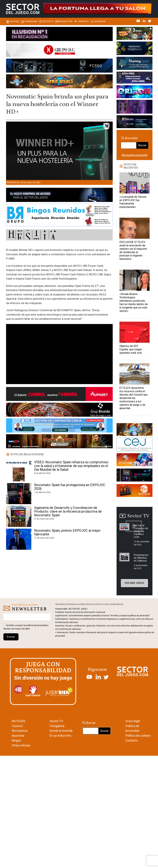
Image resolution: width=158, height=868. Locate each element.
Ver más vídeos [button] (134, 583)
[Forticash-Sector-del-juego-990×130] (59, 66)
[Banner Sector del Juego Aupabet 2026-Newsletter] (59, 395)
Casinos (17, 726)
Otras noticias (21, 745)
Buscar (142, 145)
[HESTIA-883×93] (59, 236)
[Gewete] (135, 107)
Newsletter (66, 21)
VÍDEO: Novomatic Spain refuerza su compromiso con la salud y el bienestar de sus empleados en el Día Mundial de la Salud (71, 466)
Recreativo (13, 182)
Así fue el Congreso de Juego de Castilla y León (141, 531)
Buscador (100, 21)
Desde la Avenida (61, 731)
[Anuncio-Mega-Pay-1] (135, 78)
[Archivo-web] (135, 122)
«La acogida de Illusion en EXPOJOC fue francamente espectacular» (133, 202)
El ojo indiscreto (60, 736)
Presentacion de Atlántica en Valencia (141, 558)
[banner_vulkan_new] (59, 196)
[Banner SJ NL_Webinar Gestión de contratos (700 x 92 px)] (59, 426)
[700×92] (59, 442)
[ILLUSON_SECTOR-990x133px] (59, 34)
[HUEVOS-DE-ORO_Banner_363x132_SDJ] (135, 34)
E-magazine (31, 21)
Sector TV (56, 721)
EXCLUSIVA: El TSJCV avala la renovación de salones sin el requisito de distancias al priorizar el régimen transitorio (133, 250)
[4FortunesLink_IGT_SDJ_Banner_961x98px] (98, 8)
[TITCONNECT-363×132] (135, 476)
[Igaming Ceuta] (135, 64)
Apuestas (18, 736)
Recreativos (20, 731)
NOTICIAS (19, 721)
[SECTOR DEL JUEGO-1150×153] (59, 50)
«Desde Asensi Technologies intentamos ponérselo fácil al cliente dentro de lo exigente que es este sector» (134, 302)
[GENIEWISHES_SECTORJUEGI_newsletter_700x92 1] (59, 82)
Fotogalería (57, 726)
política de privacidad (36, 625)
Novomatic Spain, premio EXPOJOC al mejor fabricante (67, 532)
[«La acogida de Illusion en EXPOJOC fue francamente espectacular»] (135, 183)
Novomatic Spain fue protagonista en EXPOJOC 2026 (70, 487)
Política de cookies (138, 736)
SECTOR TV (48, 21)
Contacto (83, 21)
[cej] (135, 445)
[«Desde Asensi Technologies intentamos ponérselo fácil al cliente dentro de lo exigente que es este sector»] (135, 280)
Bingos (16, 740)
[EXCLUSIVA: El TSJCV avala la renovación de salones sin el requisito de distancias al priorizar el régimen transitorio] (135, 228)
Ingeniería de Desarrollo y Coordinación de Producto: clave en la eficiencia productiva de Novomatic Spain (68, 511)
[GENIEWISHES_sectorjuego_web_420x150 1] (135, 430)
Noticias (14, 21)
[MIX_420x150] (135, 491)
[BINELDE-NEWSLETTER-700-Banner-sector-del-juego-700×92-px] (59, 410)
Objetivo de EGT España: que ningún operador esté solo (131, 349)
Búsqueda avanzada (135, 155)
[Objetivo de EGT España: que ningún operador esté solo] (135, 332)
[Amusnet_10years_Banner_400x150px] (135, 49)
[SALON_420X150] (135, 92)
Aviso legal (133, 721)
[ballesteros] (135, 461)
